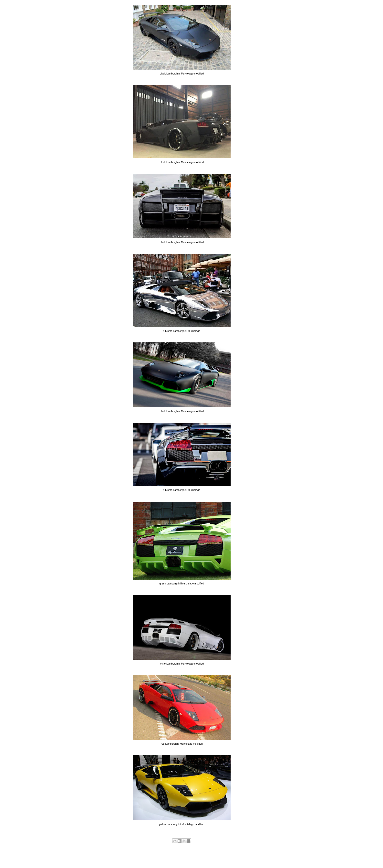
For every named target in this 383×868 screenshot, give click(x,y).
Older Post (235, 857)
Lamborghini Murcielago (173, 846)
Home (183, 857)
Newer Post (129, 857)
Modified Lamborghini (202, 846)
